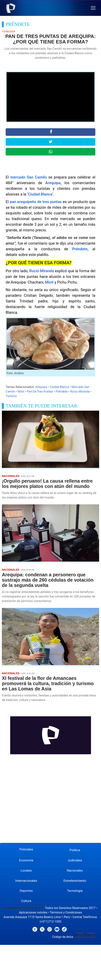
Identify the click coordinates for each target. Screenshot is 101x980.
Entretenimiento (75, 881)
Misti (49, 282)
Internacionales (26, 881)
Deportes (26, 891)
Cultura (26, 901)
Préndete (80, 249)
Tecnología (75, 891)
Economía (26, 860)
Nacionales (75, 870)
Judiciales (75, 860)
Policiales (26, 849)
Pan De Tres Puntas (40, 391)
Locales (26, 870)
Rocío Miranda (42, 271)
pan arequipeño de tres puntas (36, 202)
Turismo (11, 396)
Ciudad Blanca (40, 194)
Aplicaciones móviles (33, 912)
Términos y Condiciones (66, 912)
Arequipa (53, 183)
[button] (93, 8)
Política (75, 850)
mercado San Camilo (29, 177)
